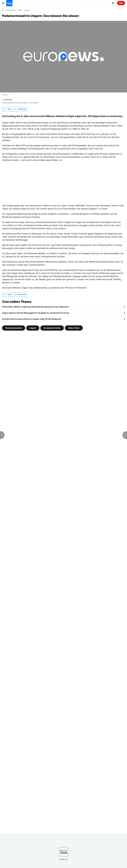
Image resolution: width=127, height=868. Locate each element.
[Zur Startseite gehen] (9, 3)
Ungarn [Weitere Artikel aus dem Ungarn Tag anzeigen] (33, 328)
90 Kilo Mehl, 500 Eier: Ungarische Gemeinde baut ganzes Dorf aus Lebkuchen (35, 307)
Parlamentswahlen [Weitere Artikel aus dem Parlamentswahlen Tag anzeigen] (14, 328)
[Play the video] (63, 57)
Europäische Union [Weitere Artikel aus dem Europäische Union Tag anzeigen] (52, 328)
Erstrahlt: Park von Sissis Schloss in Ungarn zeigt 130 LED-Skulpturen (32, 319)
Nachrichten (11, 10)
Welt (20, 10)
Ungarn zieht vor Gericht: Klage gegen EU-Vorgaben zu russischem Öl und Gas (36, 313)
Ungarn (27, 10)
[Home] (3, 10)
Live (121, 3)
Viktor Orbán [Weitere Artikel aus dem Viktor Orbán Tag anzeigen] (74, 328)
